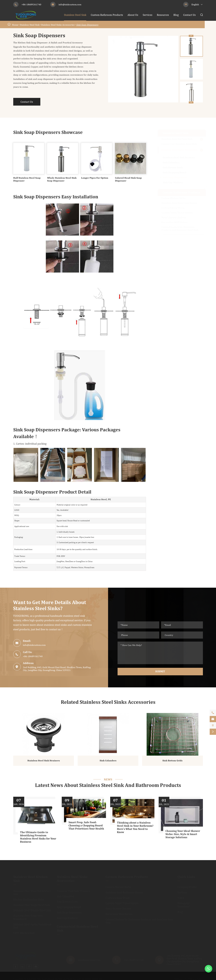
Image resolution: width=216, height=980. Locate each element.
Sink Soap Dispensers (87, 25)
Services (148, 15)
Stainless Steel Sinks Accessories (58, 25)
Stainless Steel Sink (75, 15)
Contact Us (189, 15)
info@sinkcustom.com (70, 4)
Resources (163, 15)
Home (15, 25)
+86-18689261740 (31, 4)
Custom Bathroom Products (107, 15)
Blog (176, 15)
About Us (133, 15)
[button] (191, 102)
